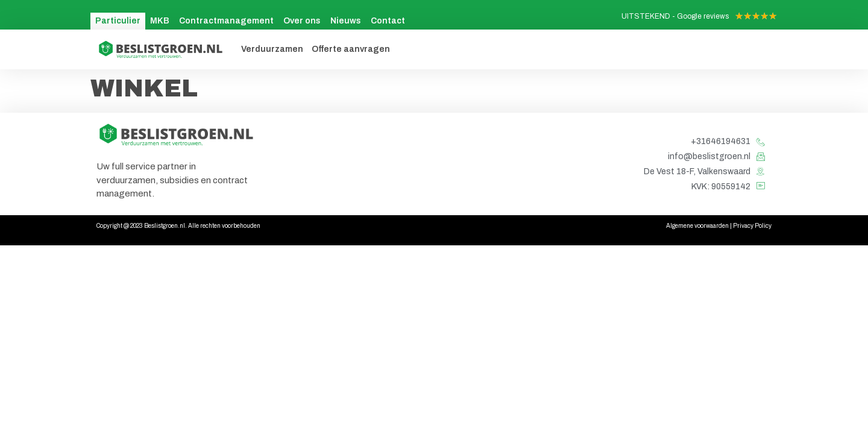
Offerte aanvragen (351, 49)
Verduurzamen (272, 49)
